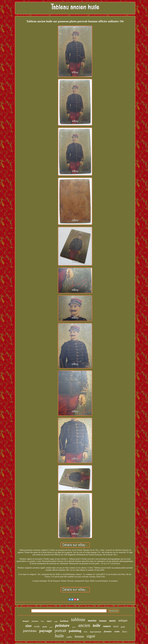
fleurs (125, 632)
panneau (30, 631)
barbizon (64, 621)
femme (79, 636)
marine (92, 620)
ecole (37, 626)
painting (75, 631)
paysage (46, 631)
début (74, 627)
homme (103, 621)
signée (49, 621)
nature (107, 626)
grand (123, 627)
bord (116, 626)
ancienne (35, 621)
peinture (62, 625)
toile (97, 625)
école (56, 621)
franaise (108, 631)
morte (113, 621)
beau (43, 621)
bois (86, 632)
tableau (78, 620)
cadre (69, 637)
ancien (84, 625)
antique (123, 620)
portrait (60, 631)
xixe (29, 626)
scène (117, 631)
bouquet (26, 621)
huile (59, 636)
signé (91, 636)
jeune (51, 627)
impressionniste (96, 632)
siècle (45, 627)
